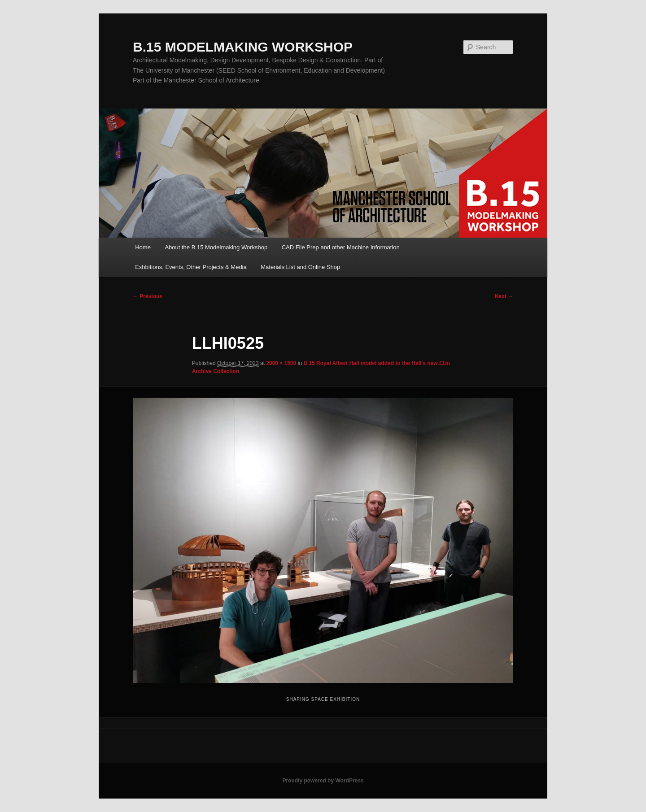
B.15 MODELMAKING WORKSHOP (243, 47)
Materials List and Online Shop (300, 267)
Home (143, 247)
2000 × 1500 (281, 363)
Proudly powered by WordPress (323, 781)
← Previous (148, 296)
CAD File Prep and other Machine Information (341, 247)
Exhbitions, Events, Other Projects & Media (191, 267)
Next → (504, 296)
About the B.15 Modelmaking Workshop (216, 247)
